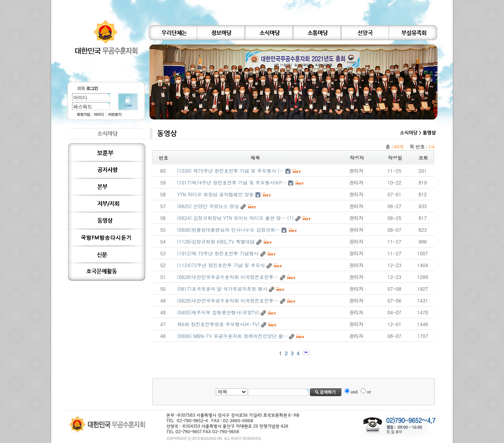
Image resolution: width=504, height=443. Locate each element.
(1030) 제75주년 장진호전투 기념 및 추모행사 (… (231, 171)
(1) (291, 218)
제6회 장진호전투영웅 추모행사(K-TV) (218, 324)
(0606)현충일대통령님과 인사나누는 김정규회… (229, 230)
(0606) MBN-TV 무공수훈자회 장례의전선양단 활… (233, 336)
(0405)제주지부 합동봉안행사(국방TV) (218, 312)
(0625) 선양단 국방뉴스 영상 (208, 206)
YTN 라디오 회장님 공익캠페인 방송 (216, 194)
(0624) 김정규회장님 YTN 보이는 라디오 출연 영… (232, 218)
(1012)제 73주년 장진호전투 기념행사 (218, 253)
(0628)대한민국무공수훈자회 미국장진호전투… (228, 277)
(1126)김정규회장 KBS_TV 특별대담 (216, 241)
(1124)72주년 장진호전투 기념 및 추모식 (221, 265)
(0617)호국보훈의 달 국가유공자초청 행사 (222, 289)
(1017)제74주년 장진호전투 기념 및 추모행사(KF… (232, 182)
